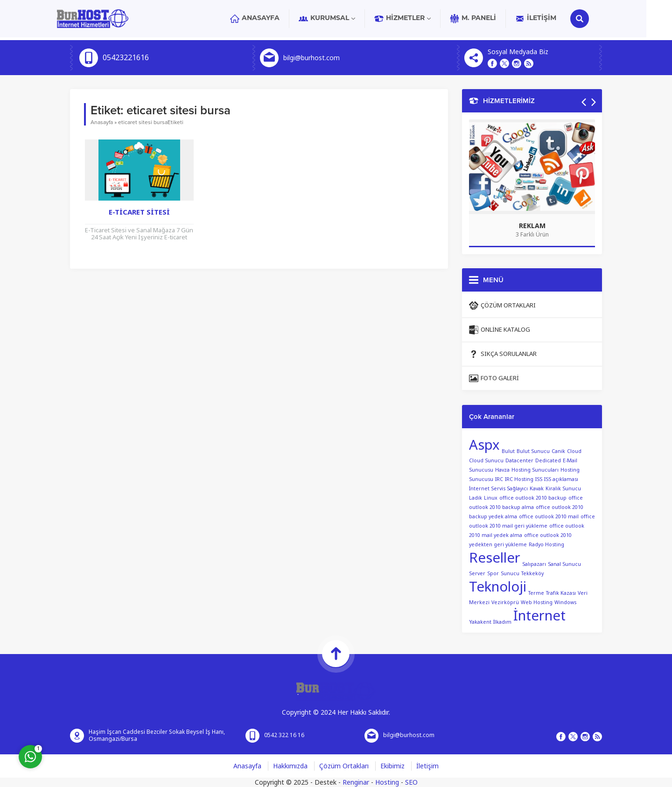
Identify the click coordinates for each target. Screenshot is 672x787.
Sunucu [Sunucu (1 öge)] (510, 574)
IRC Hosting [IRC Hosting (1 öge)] (519, 479)
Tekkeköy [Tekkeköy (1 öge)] (532, 574)
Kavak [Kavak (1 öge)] (537, 489)
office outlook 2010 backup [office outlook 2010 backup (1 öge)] (533, 498)
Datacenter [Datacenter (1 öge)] (519, 461)
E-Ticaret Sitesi (139, 212)
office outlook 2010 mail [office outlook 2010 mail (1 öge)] (549, 517)
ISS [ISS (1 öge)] (539, 479)
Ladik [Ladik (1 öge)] (476, 498)
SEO (411, 782)
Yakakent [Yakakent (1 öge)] (480, 622)
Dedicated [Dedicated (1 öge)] (548, 461)
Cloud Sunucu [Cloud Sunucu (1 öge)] (486, 461)
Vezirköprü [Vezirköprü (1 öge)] (505, 602)
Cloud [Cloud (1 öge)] (574, 451)
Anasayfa (102, 122)
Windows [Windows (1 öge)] (565, 602)
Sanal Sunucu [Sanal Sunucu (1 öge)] (564, 564)
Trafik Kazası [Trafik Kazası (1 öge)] (561, 593)
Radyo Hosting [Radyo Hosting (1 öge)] (546, 545)
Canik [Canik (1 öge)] (558, 451)
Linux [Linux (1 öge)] (491, 498)
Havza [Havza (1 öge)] (502, 470)
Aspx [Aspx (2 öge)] (484, 445)
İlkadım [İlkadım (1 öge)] (502, 622)
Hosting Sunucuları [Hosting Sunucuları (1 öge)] (535, 470)
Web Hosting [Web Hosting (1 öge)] (537, 602)
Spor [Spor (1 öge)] (493, 574)
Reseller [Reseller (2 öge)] (495, 558)
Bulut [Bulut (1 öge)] (508, 451)
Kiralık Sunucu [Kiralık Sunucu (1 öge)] (563, 489)
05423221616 (126, 58)
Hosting (387, 782)
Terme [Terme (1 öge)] (536, 593)
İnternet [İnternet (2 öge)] (539, 616)
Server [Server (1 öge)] (477, 574)
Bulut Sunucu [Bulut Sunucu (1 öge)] (533, 451)
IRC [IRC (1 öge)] (499, 479)
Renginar (356, 782)
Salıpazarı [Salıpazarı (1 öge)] (534, 564)
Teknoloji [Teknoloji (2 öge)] (498, 587)
